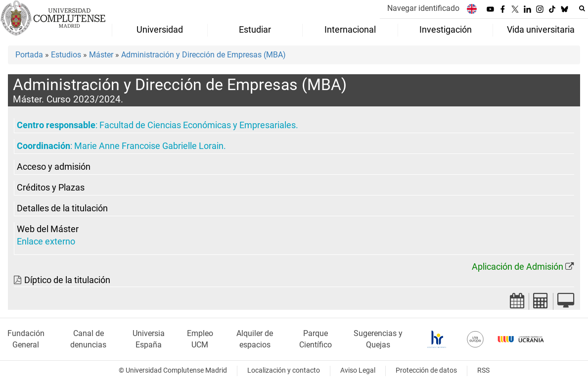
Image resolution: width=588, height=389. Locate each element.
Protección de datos (426, 370)
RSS (483, 370)
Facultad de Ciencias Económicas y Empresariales (198, 125)
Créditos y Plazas (51, 188)
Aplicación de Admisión (518, 267)
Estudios (66, 55)
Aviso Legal (358, 370)
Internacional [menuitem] (350, 30)
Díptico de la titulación (67, 280)
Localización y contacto (284, 370)
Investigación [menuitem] (446, 30)
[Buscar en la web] (582, 8)
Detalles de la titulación (62, 208)
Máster (101, 55)
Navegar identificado (423, 8)
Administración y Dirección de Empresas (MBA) (204, 55)
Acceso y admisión (54, 167)
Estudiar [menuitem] (255, 30)
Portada (29, 55)
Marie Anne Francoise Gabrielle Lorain (149, 146)
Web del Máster (48, 229)
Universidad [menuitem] (160, 30)
